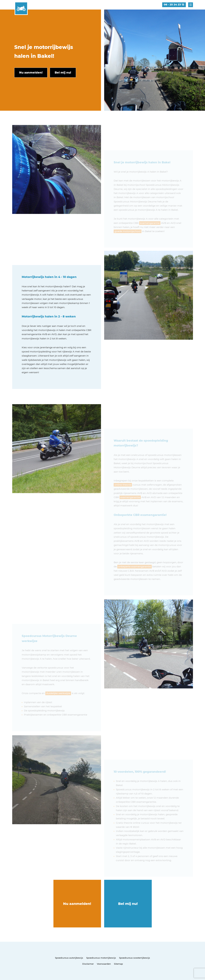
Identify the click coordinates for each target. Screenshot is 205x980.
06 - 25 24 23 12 (174, 5)
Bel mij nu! (128, 904)
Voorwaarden (104, 964)
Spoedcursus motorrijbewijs (101, 958)
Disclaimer (88, 964)
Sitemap (118, 964)
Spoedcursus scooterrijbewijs (135, 958)
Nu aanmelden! (77, 904)
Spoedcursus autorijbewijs (69, 958)
